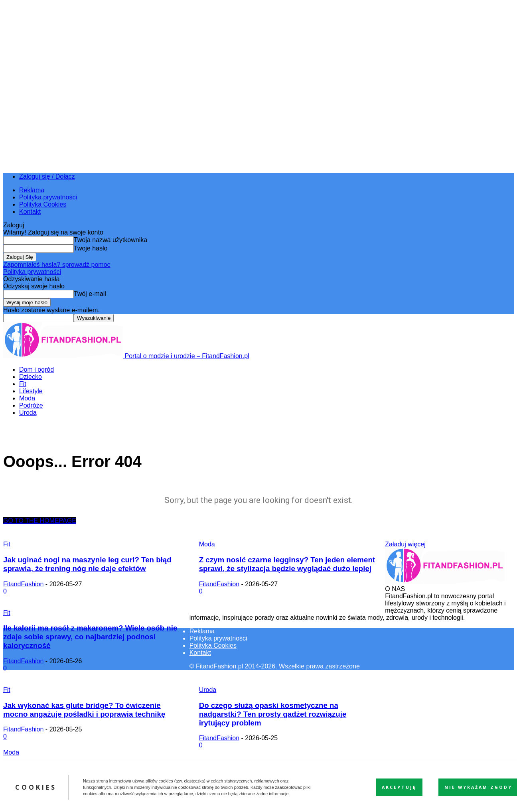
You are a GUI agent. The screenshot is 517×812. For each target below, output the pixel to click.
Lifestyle (31, 391)
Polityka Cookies (43, 204)
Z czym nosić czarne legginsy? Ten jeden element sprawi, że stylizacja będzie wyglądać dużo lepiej (287, 564)
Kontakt (30, 212)
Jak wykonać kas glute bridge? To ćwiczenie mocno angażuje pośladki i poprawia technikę (84, 710)
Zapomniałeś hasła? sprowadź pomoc (57, 265)
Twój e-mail (90, 294)
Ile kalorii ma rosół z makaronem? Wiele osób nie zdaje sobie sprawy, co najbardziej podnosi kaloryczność (90, 637)
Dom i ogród (37, 370)
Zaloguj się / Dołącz (47, 176)
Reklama (32, 190)
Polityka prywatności (48, 197)
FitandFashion (23, 584)
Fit (23, 384)
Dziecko (31, 377)
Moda (27, 398)
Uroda (28, 413)
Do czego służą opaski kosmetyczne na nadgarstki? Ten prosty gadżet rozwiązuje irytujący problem (273, 714)
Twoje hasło (91, 248)
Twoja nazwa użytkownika (111, 240)
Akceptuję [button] (399, 787)
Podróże (31, 405)
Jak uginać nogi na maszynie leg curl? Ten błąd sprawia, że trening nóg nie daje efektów (87, 564)
